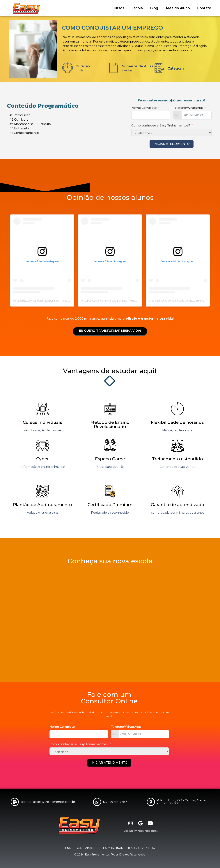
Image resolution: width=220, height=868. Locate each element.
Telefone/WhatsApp (188, 108)
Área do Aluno (178, 8)
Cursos (118, 8)
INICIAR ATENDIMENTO (172, 144)
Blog (154, 8)
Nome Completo (144, 108)
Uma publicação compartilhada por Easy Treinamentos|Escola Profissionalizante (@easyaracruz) (69, 301)
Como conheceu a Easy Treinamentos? (161, 125)
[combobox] (177, 115)
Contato (204, 8)
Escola (137, 8)
